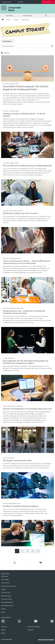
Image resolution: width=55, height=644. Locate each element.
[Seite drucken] (41, 563)
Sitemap (3, 630)
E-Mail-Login (5, 576)
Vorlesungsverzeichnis (7, 606)
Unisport (3, 609)
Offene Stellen (5, 580)
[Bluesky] (52, 621)
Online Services (5, 583)
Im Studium (16, 20)
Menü (46, 16)
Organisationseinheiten (7, 2)
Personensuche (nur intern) (9, 586)
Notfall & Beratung (6, 596)
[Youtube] (36, 621)
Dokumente (21, 2)
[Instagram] (3, 621)
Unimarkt (4, 589)
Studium (8, 20)
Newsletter (31, 630)
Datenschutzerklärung (33, 627)
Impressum (4, 627)
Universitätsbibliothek (7, 602)
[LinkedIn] (19, 621)
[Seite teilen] (14, 563)
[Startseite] (3, 20)
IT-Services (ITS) (6, 593)
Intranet (3, 612)
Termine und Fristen (7, 599)
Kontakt (3, 633)
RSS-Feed (7, 53)
